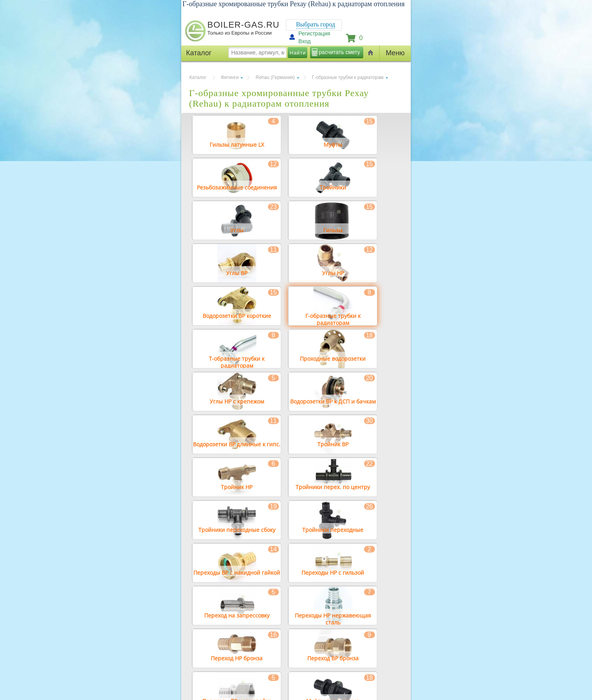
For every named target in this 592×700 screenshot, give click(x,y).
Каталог (198, 77)
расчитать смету (339, 52)
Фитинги (230, 77)
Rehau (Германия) (275, 77)
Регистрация (314, 33)
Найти (298, 53)
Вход (305, 41)
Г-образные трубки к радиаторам (348, 77)
